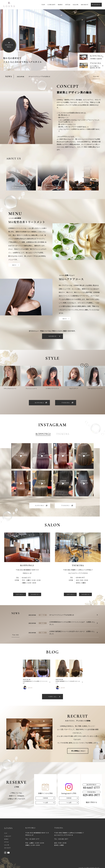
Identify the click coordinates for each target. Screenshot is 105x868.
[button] (82, 365)
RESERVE (97, 5)
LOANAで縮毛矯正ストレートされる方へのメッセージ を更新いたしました (72, 633)
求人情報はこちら (78, 751)
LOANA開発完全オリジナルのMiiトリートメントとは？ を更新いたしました (72, 623)
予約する (9, 46)
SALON (76, 5)
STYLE (68, 5)
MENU (60, 5)
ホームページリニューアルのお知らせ (39, 76)
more (14, 265)
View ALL (96, 77)
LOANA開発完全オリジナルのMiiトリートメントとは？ (35, 682)
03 (11, 68)
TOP (43, 5)
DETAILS (20, 594)
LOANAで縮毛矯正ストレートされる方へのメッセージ (68, 682)
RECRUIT (85, 5)
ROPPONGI (39, 403)
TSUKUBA (66, 403)
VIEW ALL (52, 697)
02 (8, 68)
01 (5, 68)
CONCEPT (51, 5)
